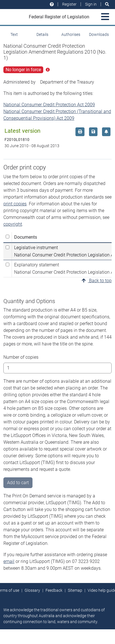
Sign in (91, 4)
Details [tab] (42, 34)
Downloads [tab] (99, 34)
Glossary (32, 590)
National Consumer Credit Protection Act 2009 (49, 105)
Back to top (97, 281)
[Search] (107, 4)
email (9, 561)
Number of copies (21, 357)
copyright (13, 224)
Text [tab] (14, 34)
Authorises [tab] (71, 34)
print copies (15, 204)
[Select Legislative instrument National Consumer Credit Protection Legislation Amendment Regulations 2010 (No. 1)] (7, 247)
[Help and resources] (52, 4)
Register (69, 4)
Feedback (54, 590)
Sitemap (75, 590)
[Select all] (7, 237)
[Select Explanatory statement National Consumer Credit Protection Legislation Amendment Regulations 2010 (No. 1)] (7, 265)
